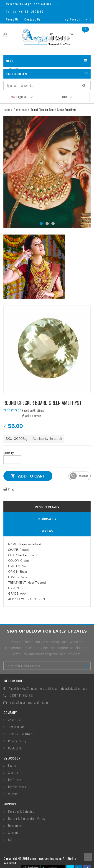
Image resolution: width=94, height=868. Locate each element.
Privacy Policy (17, 741)
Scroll (88, 857)
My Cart (13, 69)
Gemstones (20, 109)
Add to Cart (31, 477)
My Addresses (17, 787)
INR (65, 97)
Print (9, 489)
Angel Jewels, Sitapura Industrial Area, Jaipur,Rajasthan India (48, 688)
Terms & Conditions (21, 734)
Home (7, 109)
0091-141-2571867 (22, 695)
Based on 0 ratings (33, 410)
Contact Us (33, 19)
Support (13, 833)
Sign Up (13, 773)
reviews (47, 531)
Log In (12, 765)
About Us (12, 19)
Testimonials (16, 727)
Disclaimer (15, 826)
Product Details (47, 507)
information (47, 519)
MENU (9, 61)
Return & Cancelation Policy (27, 818)
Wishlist (13, 794)
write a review (32, 416)
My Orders (15, 780)
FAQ (10, 840)
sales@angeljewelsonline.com (30, 702)
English (20, 97)
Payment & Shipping (21, 811)
